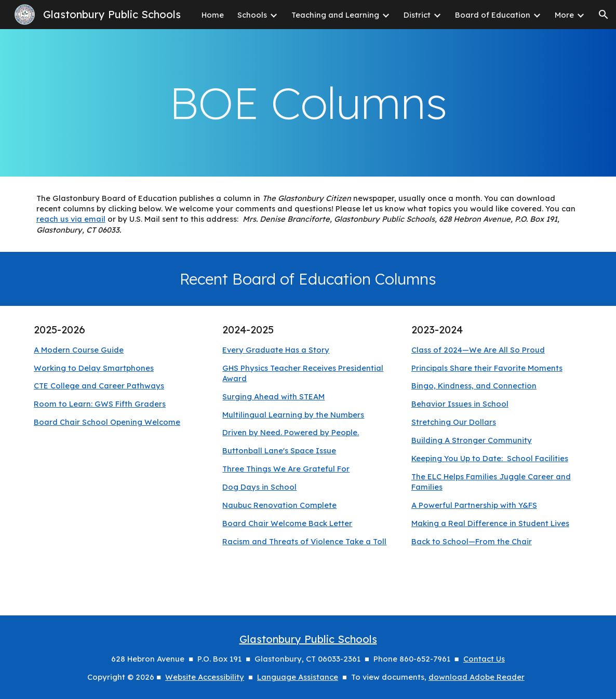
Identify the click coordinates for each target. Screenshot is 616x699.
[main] (308, 103)
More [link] (564, 15)
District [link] (417, 15)
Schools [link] (252, 15)
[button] (604, 15)
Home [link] (213, 15)
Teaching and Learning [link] (335, 15)
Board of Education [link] (493, 15)
